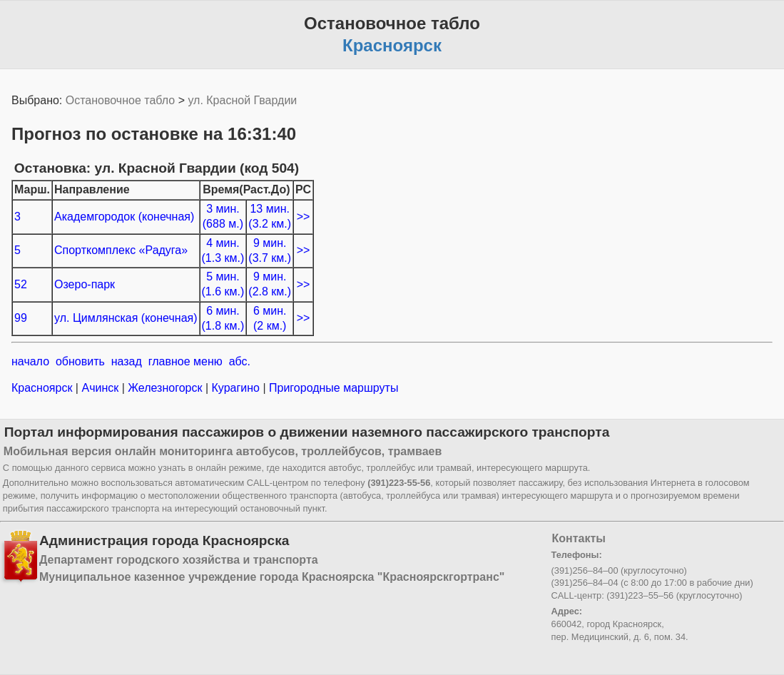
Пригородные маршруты (332, 388)
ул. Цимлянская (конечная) (126, 318)
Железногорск (165, 388)
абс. (240, 361)
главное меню (185, 361)
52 (21, 284)
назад (127, 361)
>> (304, 217)
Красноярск (44, 388)
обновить (80, 361)
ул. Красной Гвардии (242, 100)
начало (30, 361)
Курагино (235, 388)
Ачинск (100, 388)
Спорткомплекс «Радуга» (121, 250)
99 (21, 318)
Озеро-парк (85, 284)
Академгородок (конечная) (124, 217)
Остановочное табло (120, 100)
